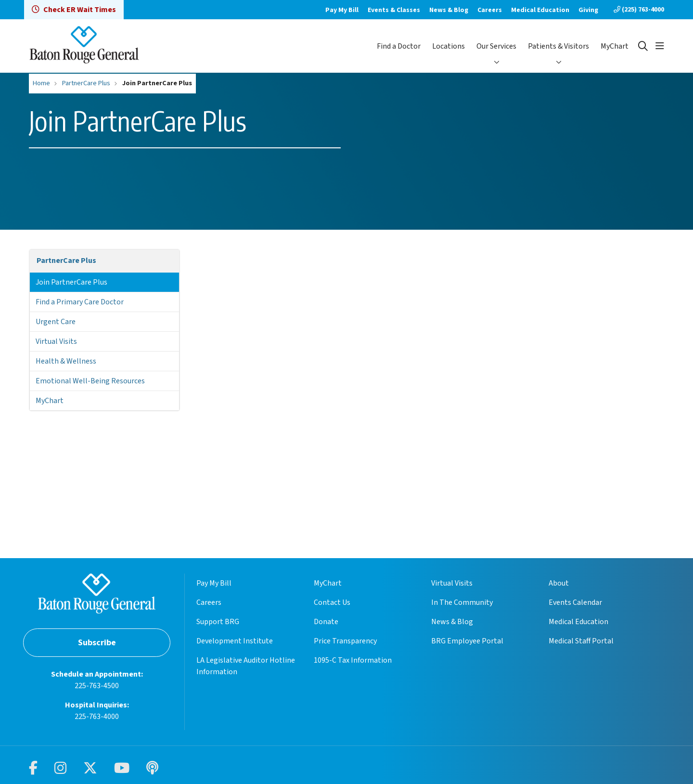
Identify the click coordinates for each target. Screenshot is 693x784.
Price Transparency (345, 641)
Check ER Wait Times (74, 10)
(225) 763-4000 (639, 10)
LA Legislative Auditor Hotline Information (246, 666)
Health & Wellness (66, 361)
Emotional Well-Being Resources (90, 381)
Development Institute (235, 641)
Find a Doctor (399, 46)
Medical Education (540, 10)
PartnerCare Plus (66, 261)
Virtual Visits (56, 341)
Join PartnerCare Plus (71, 282)
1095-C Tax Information (353, 660)
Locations (449, 46)
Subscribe (97, 643)
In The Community (462, 602)
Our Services (496, 46)
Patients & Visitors (558, 46)
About (559, 583)
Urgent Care (56, 322)
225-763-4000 (97, 717)
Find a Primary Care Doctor (80, 302)
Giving (588, 10)
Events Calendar (575, 602)
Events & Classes (394, 10)
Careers (490, 10)
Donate (326, 622)
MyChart (615, 46)
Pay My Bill (342, 10)
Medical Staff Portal (581, 641)
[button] (660, 46)
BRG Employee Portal (467, 641)
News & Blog (449, 10)
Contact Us (332, 602)
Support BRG (218, 622)
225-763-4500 (97, 686)
